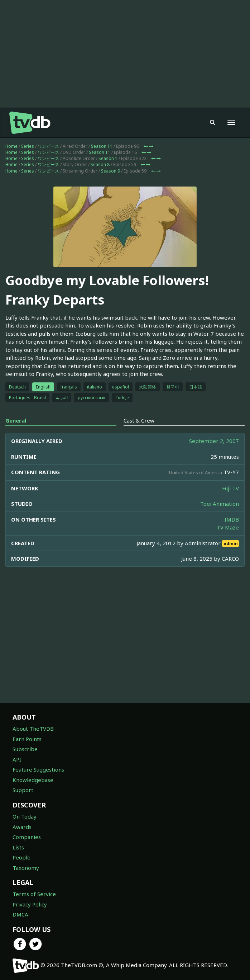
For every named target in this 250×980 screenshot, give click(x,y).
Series (28, 146)
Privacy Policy (30, 904)
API (17, 759)
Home (11, 146)
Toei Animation (220, 504)
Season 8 (100, 164)
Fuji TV (230, 488)
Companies (27, 837)
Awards (22, 827)
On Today (25, 816)
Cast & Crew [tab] (139, 420)
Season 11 (102, 146)
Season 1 (108, 158)
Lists (18, 847)
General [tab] (16, 420)
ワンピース (48, 146)
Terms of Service (34, 894)
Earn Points (27, 739)
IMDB (232, 519)
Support (23, 790)
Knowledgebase (33, 780)
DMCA (20, 914)
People (21, 857)
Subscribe (25, 749)
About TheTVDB (33, 729)
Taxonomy (26, 868)
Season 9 (110, 171)
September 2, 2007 (214, 441)
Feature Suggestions (38, 769)
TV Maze (228, 527)
